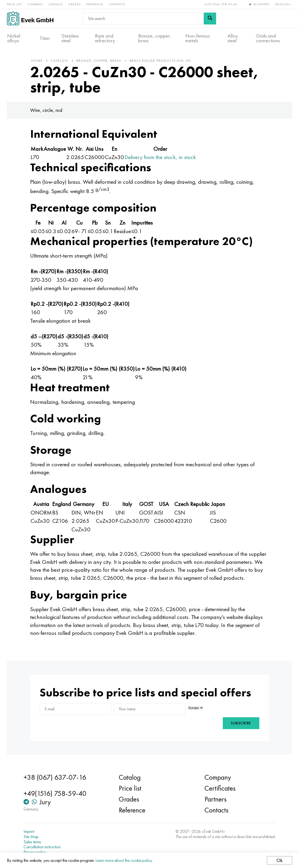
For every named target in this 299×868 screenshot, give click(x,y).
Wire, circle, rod (47, 111)
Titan (45, 38)
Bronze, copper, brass (155, 38)
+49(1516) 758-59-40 (221, 4)
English (283, 4)
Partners (215, 799)
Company (36, 4)
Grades (75, 4)
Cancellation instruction (43, 847)
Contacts (117, 4)
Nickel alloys (14, 38)
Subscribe (240, 724)
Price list (15, 4)
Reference (95, 4)
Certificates (220, 788)
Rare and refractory (105, 38)
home (38, 61)
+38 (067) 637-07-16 (56, 778)
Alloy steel (233, 38)
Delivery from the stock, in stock (161, 158)
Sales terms (33, 842)
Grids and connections (268, 38)
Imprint (30, 832)
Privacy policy (36, 852)
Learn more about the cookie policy (124, 860)
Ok (279, 860)
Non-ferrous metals (197, 38)
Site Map (32, 837)
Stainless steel (70, 38)
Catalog (56, 4)
